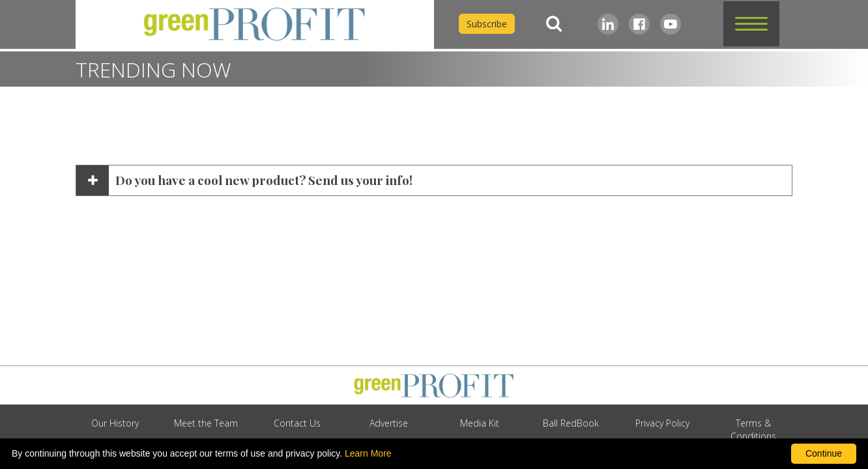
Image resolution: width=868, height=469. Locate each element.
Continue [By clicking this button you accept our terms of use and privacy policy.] (824, 453)
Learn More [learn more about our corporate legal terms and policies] (368, 453)
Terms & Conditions (753, 430)
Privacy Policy (662, 423)
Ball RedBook (571, 423)
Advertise (389, 423)
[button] (751, 24)
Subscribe (487, 24)
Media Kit (480, 423)
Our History (115, 423)
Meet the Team (206, 423)
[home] (255, 24)
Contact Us (297, 423)
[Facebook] (639, 24)
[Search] (554, 24)
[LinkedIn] (608, 24)
